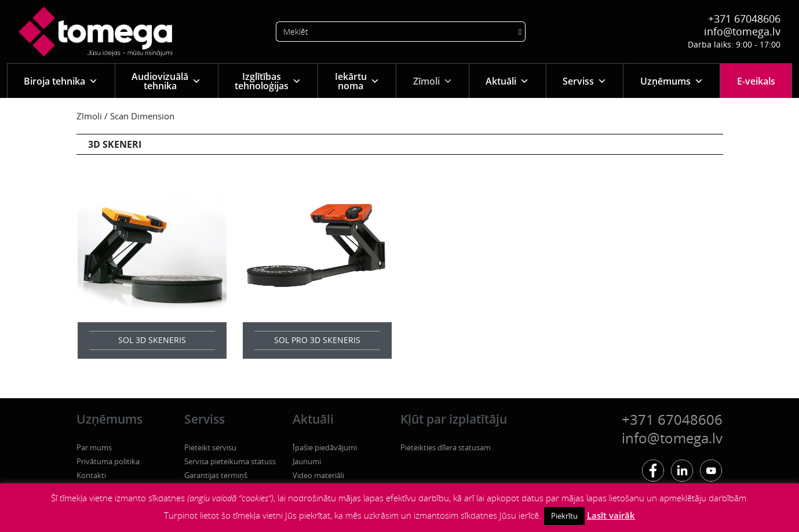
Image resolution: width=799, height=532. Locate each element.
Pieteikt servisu (210, 447)
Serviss (585, 81)
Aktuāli (507, 81)
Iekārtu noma (357, 81)
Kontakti (91, 475)
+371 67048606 (744, 19)
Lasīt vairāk (611, 515)
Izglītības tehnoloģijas (268, 81)
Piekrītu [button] (564, 516)
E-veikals (756, 81)
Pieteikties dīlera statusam (446, 447)
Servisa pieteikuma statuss (230, 461)
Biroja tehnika (61, 81)
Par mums (94, 447)
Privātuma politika (108, 461)
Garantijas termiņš (216, 475)
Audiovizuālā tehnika (166, 81)
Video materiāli (318, 475)
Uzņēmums (672, 81)
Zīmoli (433, 81)
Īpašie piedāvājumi (325, 447)
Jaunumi (307, 461)
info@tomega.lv (742, 31)
